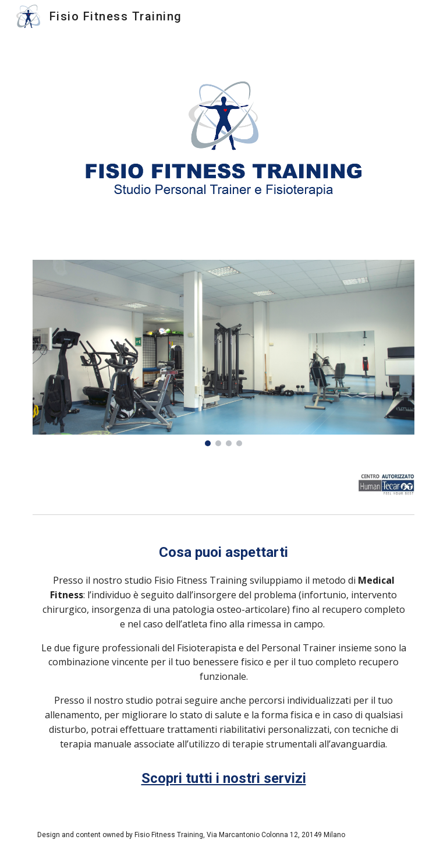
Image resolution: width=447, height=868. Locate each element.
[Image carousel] (223, 353)
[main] (223, 647)
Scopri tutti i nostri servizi (224, 778)
